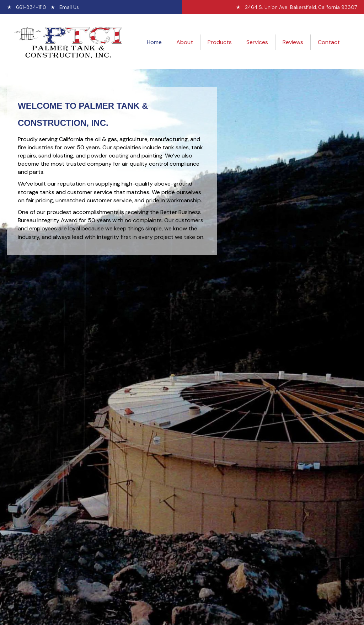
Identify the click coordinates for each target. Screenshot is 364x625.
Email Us (69, 7)
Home (154, 42)
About (185, 42)
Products (220, 42)
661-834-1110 (31, 7)
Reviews (293, 42)
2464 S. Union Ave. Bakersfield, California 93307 (301, 7)
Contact (329, 42)
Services (257, 42)
